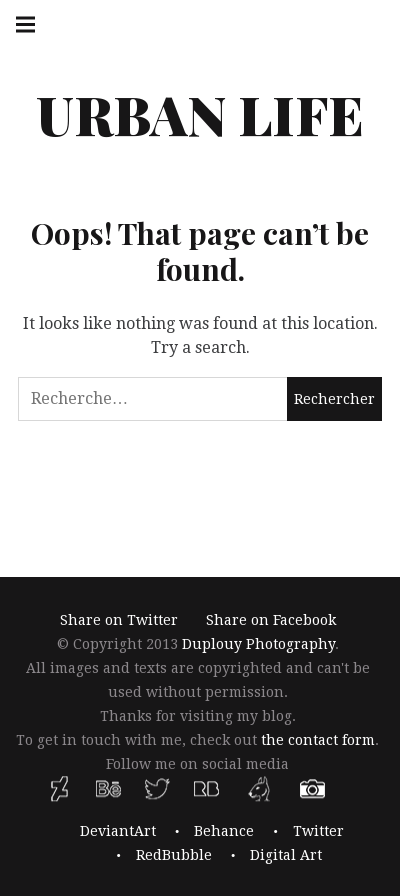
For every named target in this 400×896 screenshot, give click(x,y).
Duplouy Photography (258, 645)
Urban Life (200, 114)
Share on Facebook (271, 621)
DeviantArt (118, 831)
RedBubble (174, 855)
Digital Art (286, 855)
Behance (224, 831)
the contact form (318, 741)
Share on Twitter (119, 621)
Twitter (318, 831)
